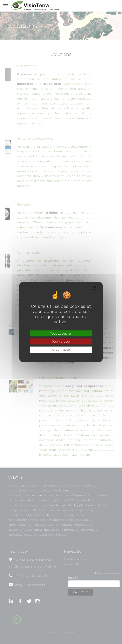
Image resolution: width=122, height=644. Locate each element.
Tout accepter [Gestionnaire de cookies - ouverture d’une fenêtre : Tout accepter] (61, 333)
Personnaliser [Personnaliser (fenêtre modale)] (61, 350)
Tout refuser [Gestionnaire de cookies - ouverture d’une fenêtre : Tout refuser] (61, 341)
